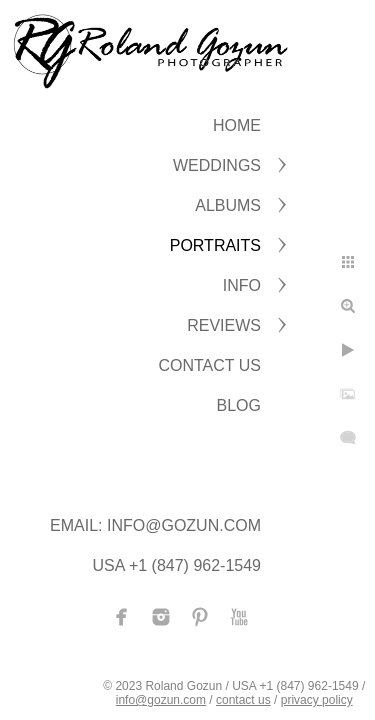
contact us (243, 700)
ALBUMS (228, 205)
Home (237, 125)
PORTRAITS (215, 245)
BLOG (239, 405)
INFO (242, 285)
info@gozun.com (161, 700)
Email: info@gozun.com (155, 525)
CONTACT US (209, 365)
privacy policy (317, 700)
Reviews (224, 325)
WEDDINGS (217, 165)
